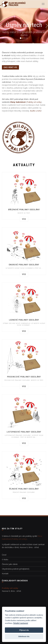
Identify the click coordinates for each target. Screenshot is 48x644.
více (24, 219)
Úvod (4, 555)
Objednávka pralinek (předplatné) (16, 569)
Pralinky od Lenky (34, 102)
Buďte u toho (36, 111)
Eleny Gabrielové (18, 102)
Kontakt (5, 574)
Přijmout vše (24, 630)
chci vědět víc (10, 67)
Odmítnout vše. (24, 636)
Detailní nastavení (21, 623)
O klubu (5, 559)
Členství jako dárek (10, 564)
